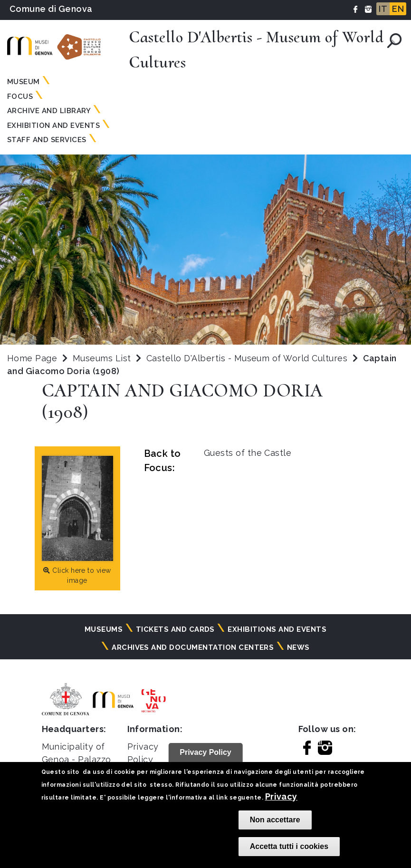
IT (383, 9)
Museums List (102, 358)
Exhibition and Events (53, 125)
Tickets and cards (175, 629)
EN (398, 9)
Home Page (32, 358)
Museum (24, 82)
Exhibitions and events (277, 629)
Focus (20, 96)
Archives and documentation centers (193, 647)
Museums (104, 629)
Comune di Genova (51, 9)
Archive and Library (49, 111)
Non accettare (275, 820)
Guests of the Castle (248, 453)
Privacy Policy (205, 752)
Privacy (281, 796)
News (298, 647)
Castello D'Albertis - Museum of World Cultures (248, 358)
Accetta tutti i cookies (289, 846)
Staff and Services (47, 140)
